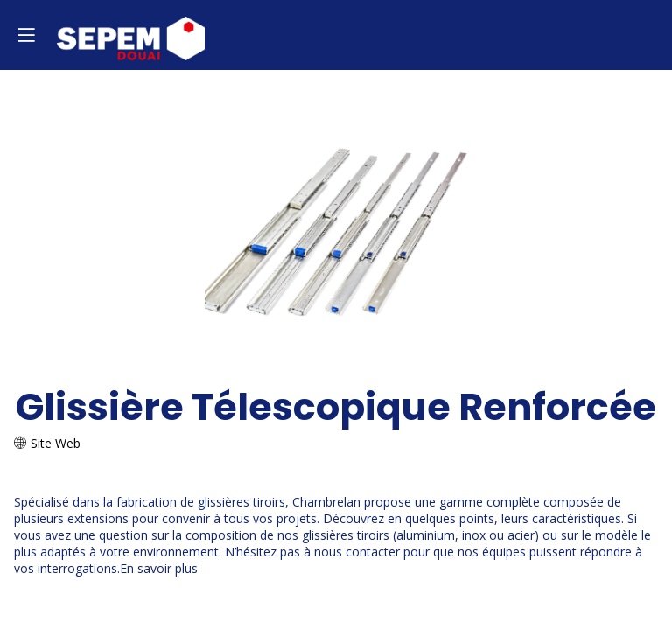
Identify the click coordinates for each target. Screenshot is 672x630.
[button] (26, 35)
